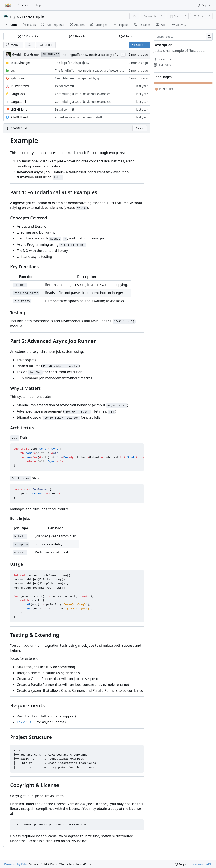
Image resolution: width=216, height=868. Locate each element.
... (123, 54)
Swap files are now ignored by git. (78, 78)
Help (38, 5)
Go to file (46, 45)
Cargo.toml (18, 102)
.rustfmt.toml (20, 86)
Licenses (197, 864)
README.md (19, 117)
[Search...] (209, 37)
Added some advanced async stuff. (79, 117)
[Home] (8, 5)
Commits (28, 36)
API (208, 864)
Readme (163, 59)
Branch (77, 36)
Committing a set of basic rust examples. (83, 94)
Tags (126, 36)
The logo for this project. (72, 63)
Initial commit (65, 86)
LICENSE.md (19, 109)
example (36, 16)
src (13, 70)
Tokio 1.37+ (26, 722)
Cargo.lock (18, 94)
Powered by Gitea (16, 864)
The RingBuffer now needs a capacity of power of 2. (96, 55)
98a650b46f (51, 55)
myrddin (18, 16)
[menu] (182, 864)
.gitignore (17, 78)
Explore (23, 5)
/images (20, 63)
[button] (30, 45)
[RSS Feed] (134, 16)
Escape (140, 128)
